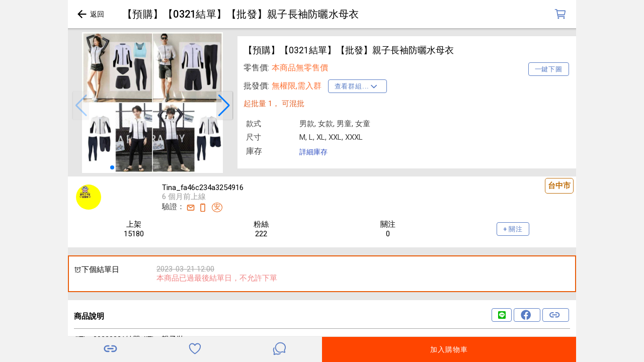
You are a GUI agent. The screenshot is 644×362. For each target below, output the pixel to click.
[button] (81, 106)
